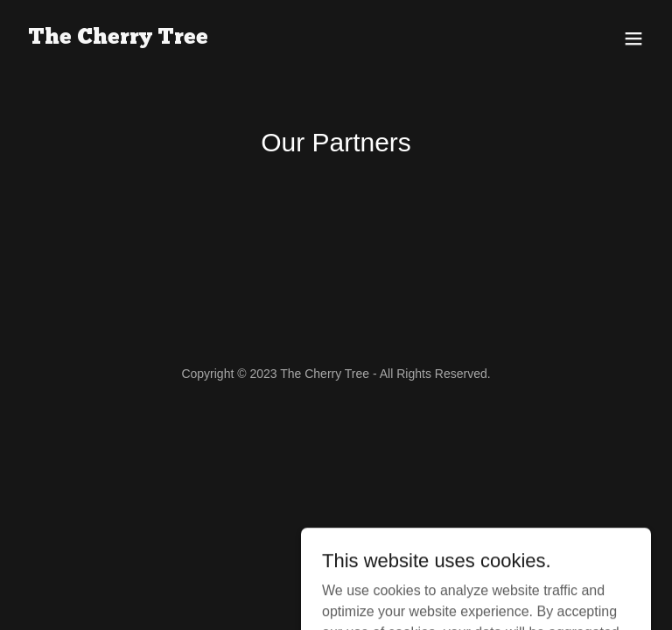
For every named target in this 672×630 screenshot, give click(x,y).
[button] (633, 38)
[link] (118, 39)
